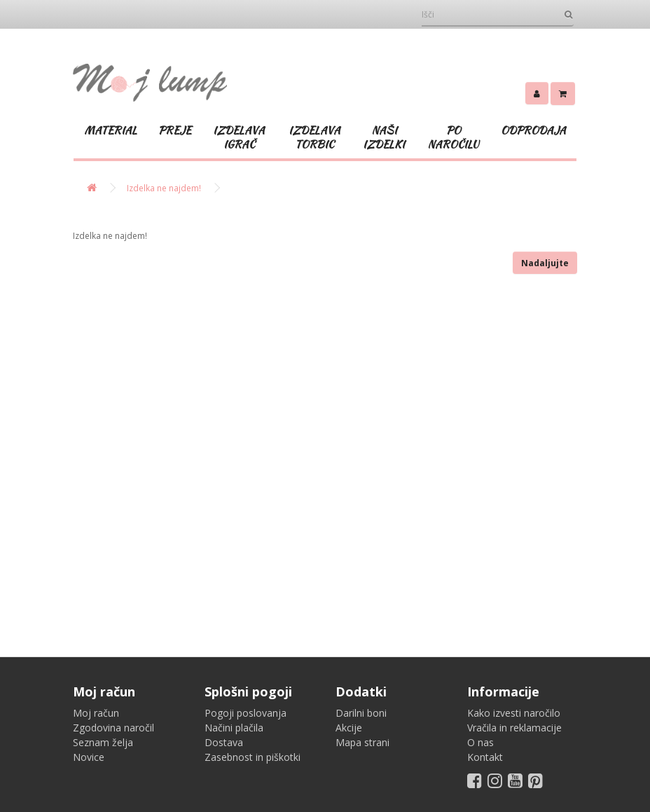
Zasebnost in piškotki (253, 757)
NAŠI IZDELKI (384, 137)
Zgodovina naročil (113, 728)
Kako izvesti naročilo (514, 713)
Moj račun (96, 713)
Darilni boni (361, 713)
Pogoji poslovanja (246, 713)
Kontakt (485, 757)
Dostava (224, 742)
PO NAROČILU (453, 137)
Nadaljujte (545, 263)
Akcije (349, 728)
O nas (480, 742)
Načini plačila (234, 728)
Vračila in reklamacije (514, 728)
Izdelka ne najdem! (164, 188)
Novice (89, 757)
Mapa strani (362, 742)
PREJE (175, 130)
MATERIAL (111, 130)
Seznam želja (103, 742)
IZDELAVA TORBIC (314, 137)
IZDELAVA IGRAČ (239, 137)
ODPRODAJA (533, 130)
